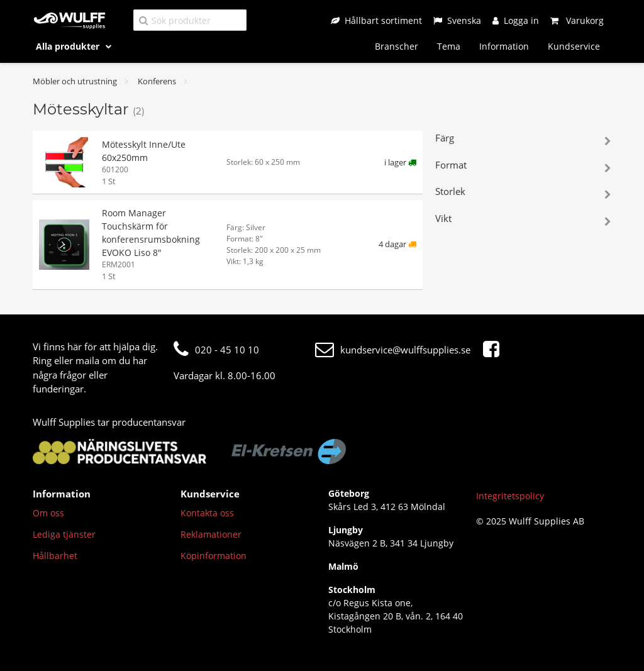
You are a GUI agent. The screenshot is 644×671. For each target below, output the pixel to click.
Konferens (157, 81)
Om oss (48, 513)
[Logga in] (516, 20)
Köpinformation (214, 556)
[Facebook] (494, 350)
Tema (449, 46)
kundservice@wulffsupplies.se (393, 350)
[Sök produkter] (190, 20)
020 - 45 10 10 (216, 350)
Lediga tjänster (64, 534)
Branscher (397, 46)
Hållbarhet (55, 556)
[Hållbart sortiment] (376, 20)
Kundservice (574, 46)
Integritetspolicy (510, 496)
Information (504, 46)
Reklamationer (211, 534)
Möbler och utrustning (75, 81)
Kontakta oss (207, 513)
